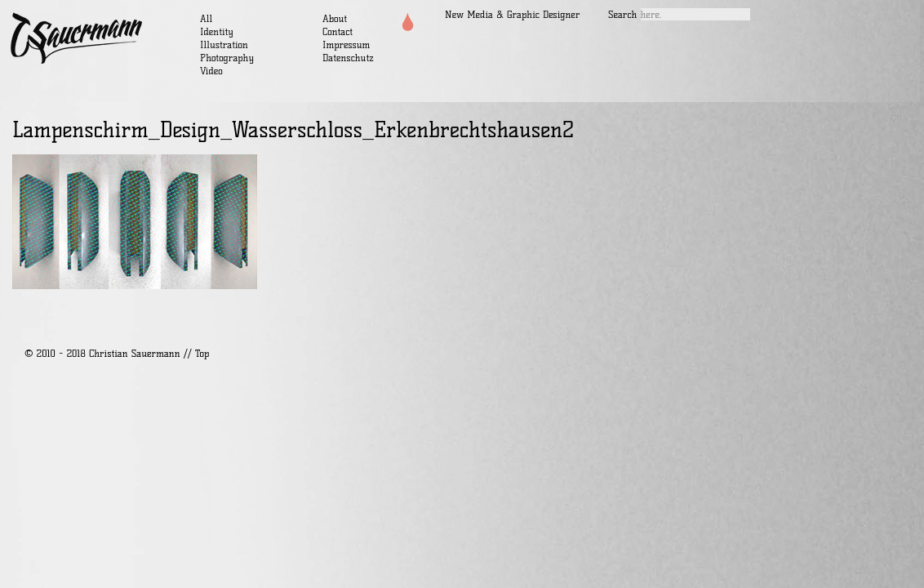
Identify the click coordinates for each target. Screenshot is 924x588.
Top (202, 353)
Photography (227, 58)
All (206, 18)
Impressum (346, 45)
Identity (217, 31)
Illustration (224, 45)
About (335, 18)
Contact (338, 31)
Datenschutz (348, 58)
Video (211, 71)
